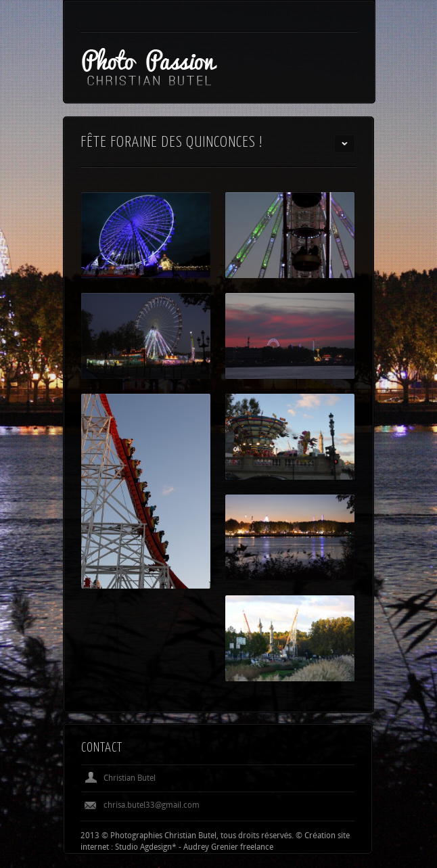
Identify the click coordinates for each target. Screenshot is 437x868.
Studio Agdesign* (146, 848)
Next (344, 748)
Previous (322, 748)
